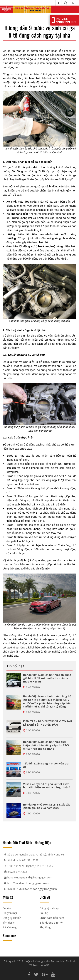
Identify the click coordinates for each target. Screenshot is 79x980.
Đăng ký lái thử (12, 918)
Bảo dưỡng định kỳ (51, 923)
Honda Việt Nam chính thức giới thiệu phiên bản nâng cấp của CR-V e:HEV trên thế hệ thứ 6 (46, 745)
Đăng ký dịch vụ (49, 908)
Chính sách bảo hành (52, 918)
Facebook (10, 935)
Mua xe (8, 897)
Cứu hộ (44, 913)
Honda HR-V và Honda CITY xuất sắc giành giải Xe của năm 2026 (47, 806)
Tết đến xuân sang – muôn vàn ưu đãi (46, 765)
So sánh (8, 908)
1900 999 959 (16, 866)
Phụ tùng (45, 927)
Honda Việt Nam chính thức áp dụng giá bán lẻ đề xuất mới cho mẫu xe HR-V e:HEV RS (47, 678)
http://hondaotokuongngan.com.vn (28, 883)
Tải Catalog (10, 927)
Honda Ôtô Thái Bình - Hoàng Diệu (27, 843)
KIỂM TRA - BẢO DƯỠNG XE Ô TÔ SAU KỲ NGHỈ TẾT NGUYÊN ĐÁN (47, 723)
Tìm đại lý (9, 923)
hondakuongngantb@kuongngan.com (30, 877)
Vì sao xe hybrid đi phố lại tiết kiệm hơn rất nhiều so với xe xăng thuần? (47, 786)
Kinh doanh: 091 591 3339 (23, 860)
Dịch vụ (45, 897)
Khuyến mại (10, 913)
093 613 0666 (45, 866)
